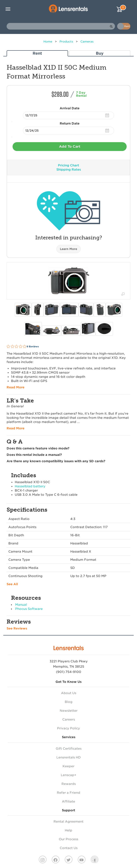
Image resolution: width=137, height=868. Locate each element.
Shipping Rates (69, 170)
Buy (100, 53)
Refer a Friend (68, 793)
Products (66, 42)
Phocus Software (29, 609)
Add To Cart (70, 147)
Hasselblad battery (30, 486)
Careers (69, 719)
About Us (69, 693)
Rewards (69, 784)
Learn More (68, 249)
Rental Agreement (68, 821)
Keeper (68, 766)
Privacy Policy (68, 728)
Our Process (68, 839)
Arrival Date (70, 108)
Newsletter (69, 711)
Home (48, 42)
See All (12, 584)
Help (68, 830)
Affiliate (68, 801)
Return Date (70, 123)
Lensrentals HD (69, 757)
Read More (16, 387)
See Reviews (17, 628)
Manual (21, 605)
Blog (69, 702)
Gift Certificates (69, 749)
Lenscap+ (68, 775)
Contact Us (69, 848)
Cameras (87, 42)
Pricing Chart (68, 165)
